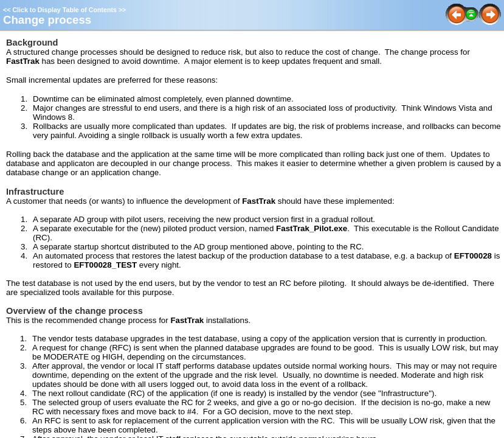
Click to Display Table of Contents (64, 10)
